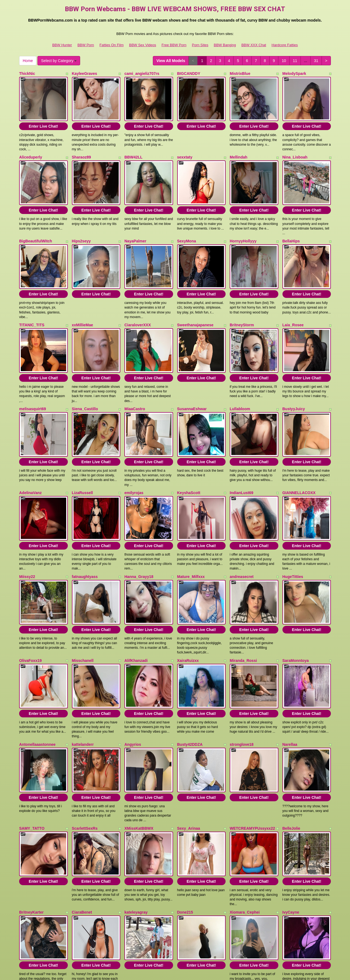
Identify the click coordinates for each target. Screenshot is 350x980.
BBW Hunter (62, 45)
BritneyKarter (31, 825)
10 (284, 61)
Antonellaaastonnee (37, 675)
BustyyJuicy (294, 374)
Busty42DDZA (190, 675)
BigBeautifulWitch (36, 224)
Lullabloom (240, 374)
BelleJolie (291, 750)
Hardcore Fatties (285, 45)
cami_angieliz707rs (142, 74)
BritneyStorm (242, 299)
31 (316, 61)
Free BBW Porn (174, 45)
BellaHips (291, 224)
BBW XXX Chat (254, 45)
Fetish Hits (167, 967)
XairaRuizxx (188, 600)
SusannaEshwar (192, 374)
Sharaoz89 (81, 149)
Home (28, 61)
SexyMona (187, 224)
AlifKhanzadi (136, 600)
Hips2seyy (81, 224)
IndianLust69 (241, 449)
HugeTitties (293, 524)
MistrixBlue (240, 74)
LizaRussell (82, 449)
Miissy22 (27, 524)
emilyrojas (134, 449)
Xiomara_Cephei (245, 825)
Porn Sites (200, 45)
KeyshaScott (189, 449)
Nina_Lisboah (295, 149)
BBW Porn (86, 45)
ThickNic (27, 74)
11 (295, 61)
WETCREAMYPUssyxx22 (252, 750)
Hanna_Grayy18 (139, 524)
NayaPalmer (135, 224)
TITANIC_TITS (32, 299)
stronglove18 (242, 675)
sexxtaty (185, 149)
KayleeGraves (85, 74)
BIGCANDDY (189, 74)
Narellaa (290, 675)
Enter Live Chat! (43, 118)
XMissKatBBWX (139, 750)
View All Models (171, 61)
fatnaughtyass (85, 524)
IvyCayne (291, 825)
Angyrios (133, 675)
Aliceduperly (31, 149)
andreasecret (242, 524)
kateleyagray (136, 825)
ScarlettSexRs (85, 750)
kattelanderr (83, 675)
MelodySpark (294, 74)
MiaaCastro (135, 374)
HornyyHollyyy (243, 224)
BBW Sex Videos (143, 45)
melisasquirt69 (33, 374)
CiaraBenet (82, 825)
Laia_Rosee (293, 299)
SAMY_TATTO (32, 750)
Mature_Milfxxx (191, 524)
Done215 (185, 825)
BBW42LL (133, 149)
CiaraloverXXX (138, 299)
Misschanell (83, 600)
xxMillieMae (83, 299)
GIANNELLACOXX (299, 449)
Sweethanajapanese (195, 299)
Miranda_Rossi (243, 600)
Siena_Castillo (85, 374)
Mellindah (239, 149)
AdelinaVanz (30, 449)
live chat (283, 928)
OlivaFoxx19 (30, 600)
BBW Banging (225, 45)
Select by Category (59, 61)
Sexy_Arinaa (189, 750)
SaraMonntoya (296, 600)
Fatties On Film (112, 45)
